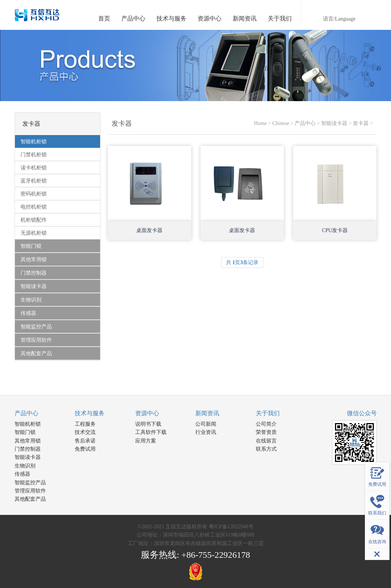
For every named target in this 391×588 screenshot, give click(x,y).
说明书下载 (148, 424)
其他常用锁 (28, 441)
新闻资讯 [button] (245, 18)
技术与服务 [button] (171, 18)
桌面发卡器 (149, 230)
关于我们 (268, 413)
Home (260, 123)
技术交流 (85, 432)
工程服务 (85, 424)
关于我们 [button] (280, 18)
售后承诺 (85, 441)
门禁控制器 (28, 449)
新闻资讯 (207, 413)
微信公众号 (362, 413)
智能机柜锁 (28, 424)
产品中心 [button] (133, 18)
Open (179, 209)
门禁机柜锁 (34, 155)
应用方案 (146, 441)
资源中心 (147, 413)
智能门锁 (25, 432)
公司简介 (266, 424)
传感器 (22, 474)
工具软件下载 (151, 432)
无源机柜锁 (34, 233)
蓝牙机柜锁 (34, 181)
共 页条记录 (242, 262)
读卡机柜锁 (34, 168)
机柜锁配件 (34, 220)
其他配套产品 (30, 499)
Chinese (281, 123)
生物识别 (25, 466)
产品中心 (305, 123)
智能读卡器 (334, 123)
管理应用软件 (30, 491)
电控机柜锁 (34, 207)
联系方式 (266, 449)
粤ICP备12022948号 (231, 527)
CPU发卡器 (335, 230)
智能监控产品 (30, 483)
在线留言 (266, 441)
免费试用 (85, 449)
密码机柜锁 (34, 194)
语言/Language (339, 19)
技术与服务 (90, 413)
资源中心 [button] (210, 18)
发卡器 (361, 123)
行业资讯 (206, 432)
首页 (104, 18)
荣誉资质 (266, 432)
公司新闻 (206, 424)
